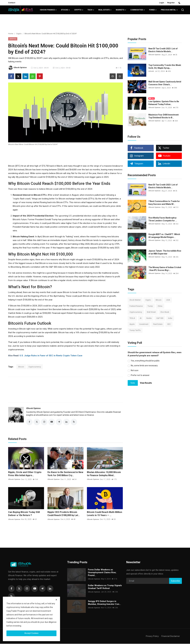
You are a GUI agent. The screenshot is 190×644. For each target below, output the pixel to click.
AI (141, 318)
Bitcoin (21, 367)
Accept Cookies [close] (31, 633)
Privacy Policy (152, 636)
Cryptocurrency (35, 367)
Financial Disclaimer (171, 636)
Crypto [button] (79, 10)
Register (171, 3)
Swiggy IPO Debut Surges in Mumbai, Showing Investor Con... (104, 603)
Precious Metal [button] (169, 10)
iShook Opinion (33, 408)
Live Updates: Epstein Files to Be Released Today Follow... (164, 103)
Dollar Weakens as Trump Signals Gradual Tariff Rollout (105, 587)
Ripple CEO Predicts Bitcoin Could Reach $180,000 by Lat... (64, 514)
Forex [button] (153, 10)
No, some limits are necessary (144, 366)
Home (11, 34)
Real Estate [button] (105, 10)
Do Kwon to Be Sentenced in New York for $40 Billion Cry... (65, 474)
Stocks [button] (66, 10)
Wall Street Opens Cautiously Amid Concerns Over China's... (165, 83)
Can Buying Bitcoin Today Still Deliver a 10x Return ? (24, 514)
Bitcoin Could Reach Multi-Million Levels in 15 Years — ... (105, 514)
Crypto (19, 34)
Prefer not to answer (140, 375)
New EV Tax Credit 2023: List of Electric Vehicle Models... (163, 50)
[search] (183, 10)
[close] (56, 600)
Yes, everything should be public (145, 361)
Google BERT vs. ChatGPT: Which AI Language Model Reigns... (164, 236)
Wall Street (151, 312)
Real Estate (158, 324)
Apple (132, 324)
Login (162, 3)
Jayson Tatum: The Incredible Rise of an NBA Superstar (165, 252)
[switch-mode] (180, 3)
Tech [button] (91, 10)
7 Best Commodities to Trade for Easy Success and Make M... (164, 203)
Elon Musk (165, 312)
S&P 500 (160, 318)
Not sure (135, 370)
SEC (169, 324)
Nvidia (149, 318)
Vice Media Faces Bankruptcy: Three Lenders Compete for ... (163, 219)
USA (168, 300)
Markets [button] (121, 10)
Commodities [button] (138, 10)
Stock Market (135, 300)
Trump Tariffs (135, 330)
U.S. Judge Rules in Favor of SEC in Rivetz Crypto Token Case (51, 356)
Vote (133, 383)
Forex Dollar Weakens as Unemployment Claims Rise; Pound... (102, 573)
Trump (150, 306)
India (170, 318)
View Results (146, 383)
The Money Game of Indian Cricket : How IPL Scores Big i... (165, 269)
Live (152, 98)
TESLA (132, 318)
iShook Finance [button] (48, 10)
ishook (151, 71)
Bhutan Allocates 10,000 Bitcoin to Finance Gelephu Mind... (104, 474)
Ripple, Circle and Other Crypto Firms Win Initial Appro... (25, 474)
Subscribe (175, 581)
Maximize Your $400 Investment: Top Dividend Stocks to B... (164, 116)
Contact (12, 3)
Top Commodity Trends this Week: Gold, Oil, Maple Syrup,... (165, 67)
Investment (144, 324)
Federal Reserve (136, 306)
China (160, 306)
